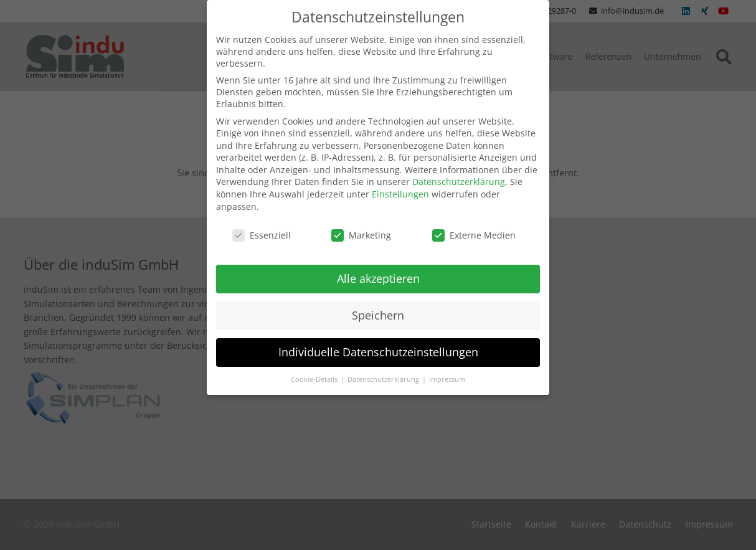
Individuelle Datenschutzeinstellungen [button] (378, 343)
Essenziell (262, 225)
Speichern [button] (378, 306)
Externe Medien (474, 225)
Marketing (361, 225)
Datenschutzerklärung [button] (384, 369)
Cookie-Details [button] (315, 369)
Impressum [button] (447, 369)
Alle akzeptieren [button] (378, 269)
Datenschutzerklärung (459, 172)
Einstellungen (400, 185)
